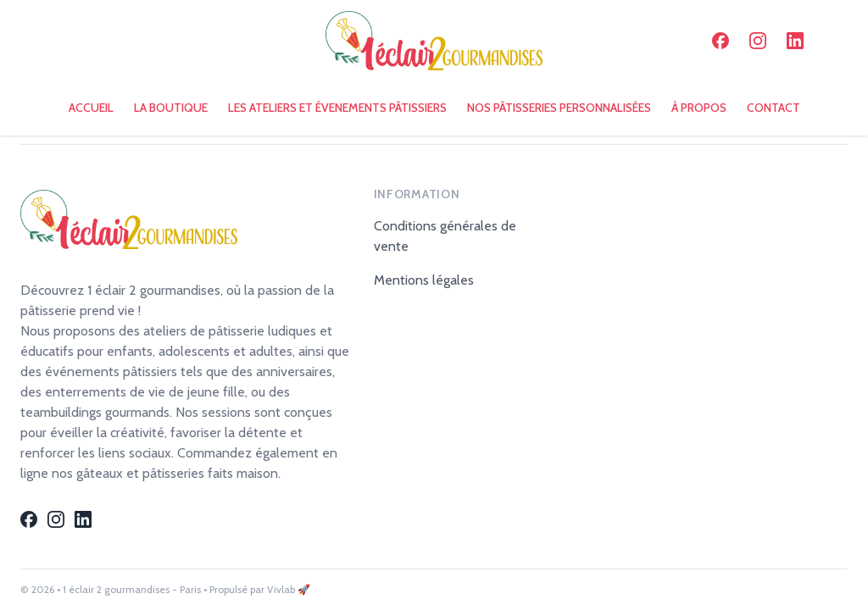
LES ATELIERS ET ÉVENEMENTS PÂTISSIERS (337, 108)
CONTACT (773, 108)
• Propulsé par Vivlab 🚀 (257, 589)
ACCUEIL (91, 108)
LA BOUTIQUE (171, 108)
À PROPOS (699, 108)
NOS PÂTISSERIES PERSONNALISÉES (559, 108)
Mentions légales (424, 280)
